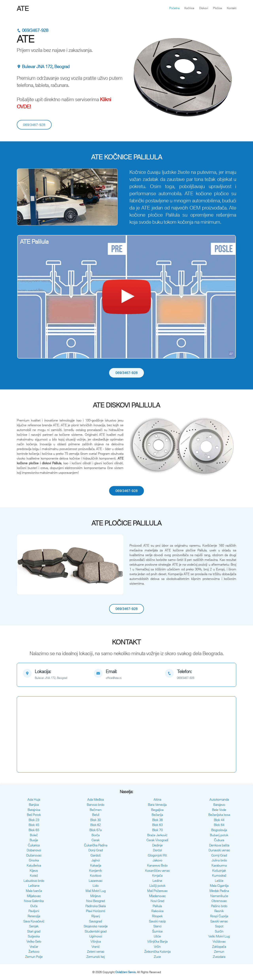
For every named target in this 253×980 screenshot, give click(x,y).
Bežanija (157, 815)
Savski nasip (157, 921)
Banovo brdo (96, 805)
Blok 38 (157, 820)
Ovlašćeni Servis (125, 972)
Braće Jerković (157, 835)
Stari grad (34, 931)
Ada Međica (96, 799)
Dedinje (157, 845)
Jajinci (96, 860)
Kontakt (232, 8)
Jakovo (157, 860)
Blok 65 (34, 830)
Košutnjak (219, 871)
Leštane (34, 886)
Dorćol (157, 850)
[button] (25, 197)
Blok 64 (219, 825)
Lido (96, 886)
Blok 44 (219, 820)
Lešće (219, 881)
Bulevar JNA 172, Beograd (43, 67)
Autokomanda (219, 799)
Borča (96, 835)
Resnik (219, 911)
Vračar (34, 947)
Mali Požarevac (157, 891)
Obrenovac (219, 901)
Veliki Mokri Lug (219, 936)
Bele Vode (219, 810)
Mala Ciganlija (219, 886)
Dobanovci (34, 850)
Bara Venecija (157, 805)
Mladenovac (157, 896)
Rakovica (157, 911)
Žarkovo (34, 951)
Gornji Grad (219, 855)
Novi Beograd (96, 901)
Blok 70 (157, 830)
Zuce (157, 957)
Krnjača (157, 875)
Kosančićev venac (157, 871)
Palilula (157, 906)
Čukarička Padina (96, 845)
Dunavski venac (219, 850)
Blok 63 (157, 825)
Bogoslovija (219, 830)
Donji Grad (96, 850)
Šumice (157, 931)
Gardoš (96, 855)
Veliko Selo (34, 941)
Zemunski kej (96, 957)
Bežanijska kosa (219, 815)
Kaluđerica (34, 865)
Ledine (157, 881)
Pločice (218, 8)
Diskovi (204, 8)
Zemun (219, 951)
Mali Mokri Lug (96, 891)
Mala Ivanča (34, 891)
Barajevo (219, 805)
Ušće (157, 936)
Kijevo (34, 871)
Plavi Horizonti (96, 911)
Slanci (157, 926)
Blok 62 (96, 825)
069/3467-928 (33, 30)
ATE (23, 9)
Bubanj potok (219, 835)
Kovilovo (96, 875)
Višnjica (96, 941)
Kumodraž (219, 875)
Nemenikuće (219, 896)
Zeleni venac (96, 951)
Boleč (34, 835)
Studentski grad (96, 931)
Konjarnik (96, 871)
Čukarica (34, 845)
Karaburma (219, 865)
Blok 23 (34, 820)
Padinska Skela (96, 906)
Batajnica (34, 810)
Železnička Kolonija (157, 951)
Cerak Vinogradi (157, 840)
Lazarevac (96, 881)
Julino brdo (219, 860)
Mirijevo (96, 896)
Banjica (34, 805)
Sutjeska (34, 936)
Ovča (34, 906)
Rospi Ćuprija (219, 916)
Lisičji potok (157, 886)
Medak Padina (219, 891)
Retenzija (34, 916)
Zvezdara (219, 957)
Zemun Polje (34, 957)
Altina (157, 799)
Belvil (96, 815)
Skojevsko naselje (96, 926)
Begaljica (157, 810)
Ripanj (96, 916)
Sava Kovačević (34, 921)
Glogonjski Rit (157, 855)
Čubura (219, 840)
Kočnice (189, 8)
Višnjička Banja (157, 941)
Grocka (34, 860)
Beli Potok (34, 815)
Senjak (34, 926)
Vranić (96, 947)
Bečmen (96, 810)
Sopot (219, 926)
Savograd (96, 921)
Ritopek (157, 916)
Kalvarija (96, 865)
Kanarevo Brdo (157, 865)
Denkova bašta (219, 845)
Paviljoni (34, 911)
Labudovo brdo (34, 881)
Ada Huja (34, 799)
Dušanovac (34, 855)
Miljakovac (34, 896)
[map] (55, 675)
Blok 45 (34, 825)
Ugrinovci (96, 936)
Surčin (219, 931)
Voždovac (219, 941)
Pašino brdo (219, 906)
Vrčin (157, 947)
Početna (174, 8)
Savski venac (219, 921)
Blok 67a (96, 830)
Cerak (96, 840)
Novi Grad (157, 901)
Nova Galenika (34, 901)
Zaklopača (219, 947)
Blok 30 (96, 820)
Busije (34, 840)
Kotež (34, 875)
